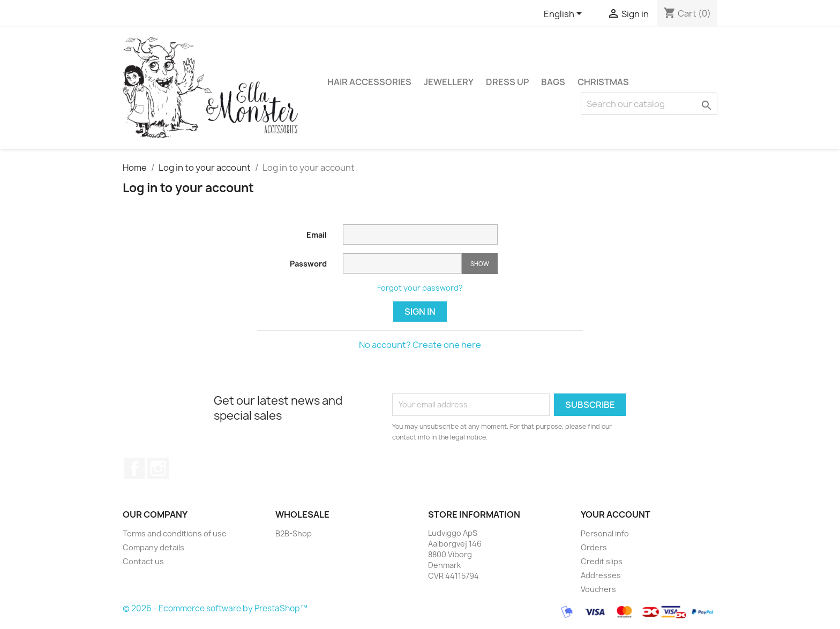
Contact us (143, 561)
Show (480, 264)
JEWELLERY (449, 82)
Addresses (601, 575)
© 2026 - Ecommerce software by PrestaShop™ (215, 609)
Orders (594, 547)
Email (317, 235)
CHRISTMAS (603, 82)
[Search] (649, 104)
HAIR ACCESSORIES (369, 82)
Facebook (134, 468)
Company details (153, 547)
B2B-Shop (294, 533)
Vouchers (598, 589)
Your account (616, 514)
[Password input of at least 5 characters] (402, 263)
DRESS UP (507, 82)
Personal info (605, 533)
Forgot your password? (420, 288)
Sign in (420, 312)
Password (308, 264)
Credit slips (602, 561)
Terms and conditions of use (175, 533)
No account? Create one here (420, 345)
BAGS (553, 82)
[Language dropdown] (565, 14)
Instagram (158, 468)
